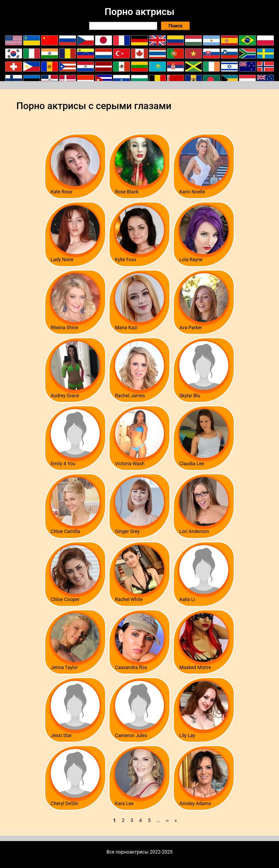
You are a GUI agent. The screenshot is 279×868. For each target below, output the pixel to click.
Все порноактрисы (128, 852)
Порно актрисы (139, 12)
